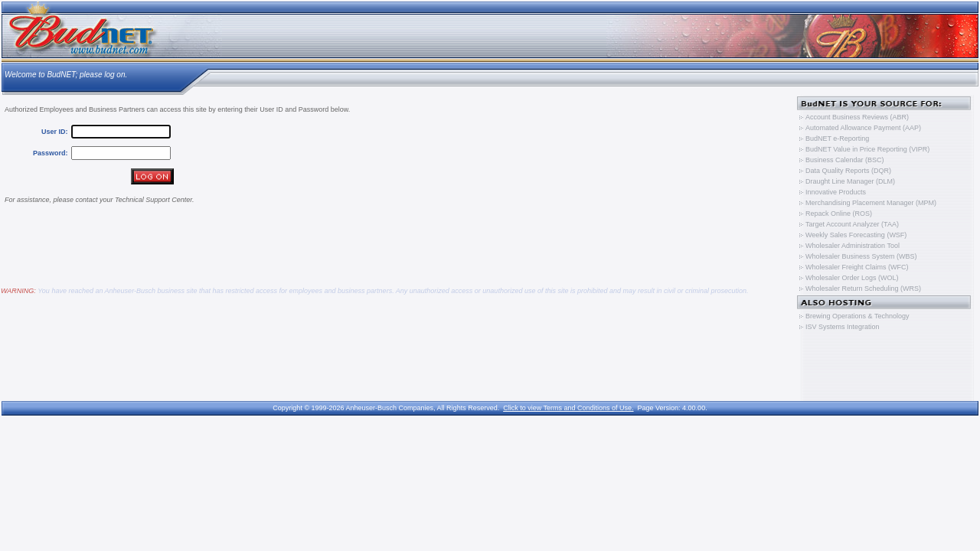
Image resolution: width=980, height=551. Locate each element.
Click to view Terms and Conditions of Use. (568, 408)
